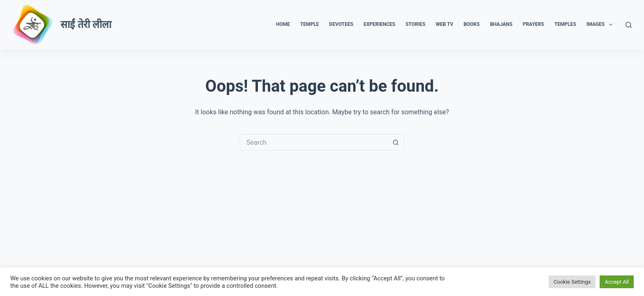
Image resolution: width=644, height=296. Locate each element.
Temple (310, 24)
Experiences (379, 24)
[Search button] (396, 142)
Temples (565, 24)
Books (472, 24)
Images (601, 25)
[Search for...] (314, 142)
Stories (415, 24)
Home (283, 24)
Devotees (342, 24)
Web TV (445, 24)
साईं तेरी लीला (86, 24)
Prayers (534, 24)
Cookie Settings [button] (572, 282)
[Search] (629, 25)
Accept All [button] (617, 282)
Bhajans (501, 24)
